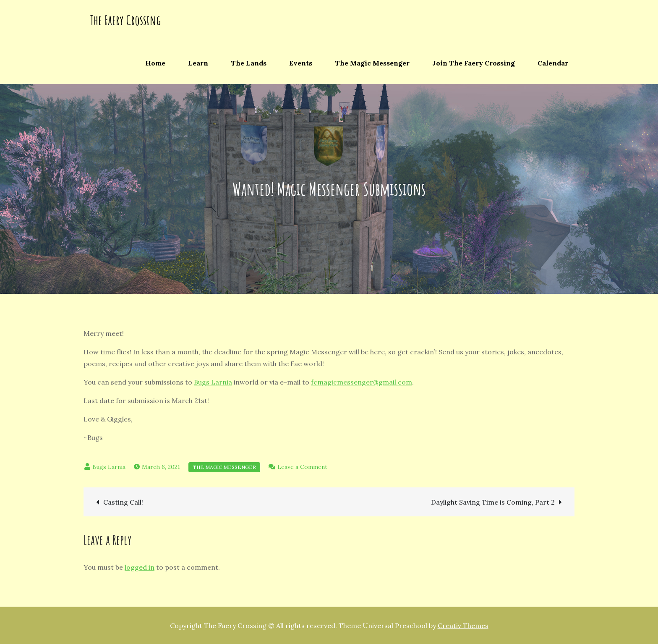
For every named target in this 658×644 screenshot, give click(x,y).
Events (301, 63)
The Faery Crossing (125, 20)
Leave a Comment (302, 467)
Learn (198, 63)
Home (155, 63)
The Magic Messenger (372, 63)
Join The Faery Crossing (474, 63)
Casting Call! (123, 502)
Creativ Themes (463, 626)
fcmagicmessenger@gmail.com (362, 382)
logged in (140, 567)
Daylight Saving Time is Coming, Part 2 (493, 502)
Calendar (553, 63)
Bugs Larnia (213, 382)
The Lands (249, 63)
